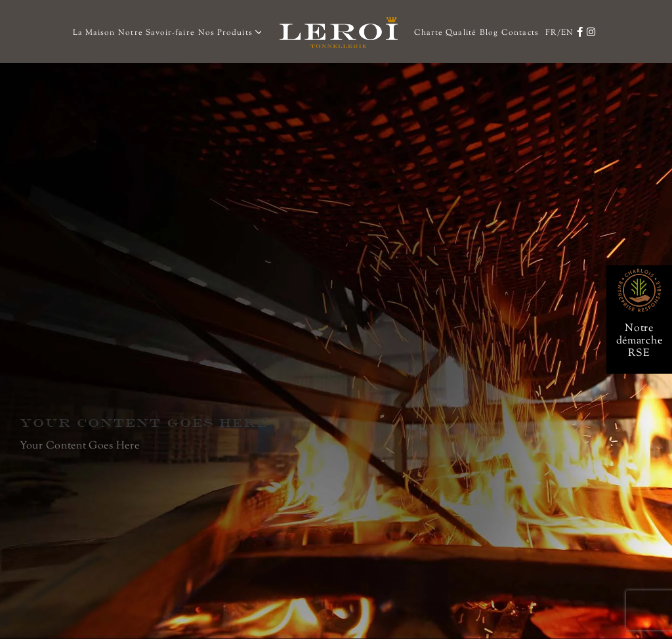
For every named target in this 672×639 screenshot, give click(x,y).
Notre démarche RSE (640, 341)
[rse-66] (639, 274)
